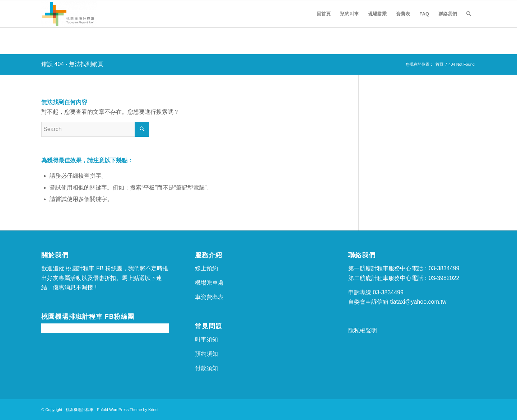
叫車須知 (206, 339)
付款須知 (206, 368)
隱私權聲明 (363, 330)
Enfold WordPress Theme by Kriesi (128, 410)
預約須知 (206, 354)
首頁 (439, 64)
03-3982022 (444, 278)
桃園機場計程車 (80, 410)
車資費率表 (209, 297)
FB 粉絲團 (109, 268)
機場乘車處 (209, 283)
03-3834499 (444, 268)
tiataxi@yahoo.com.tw (418, 302)
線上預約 (206, 268)
